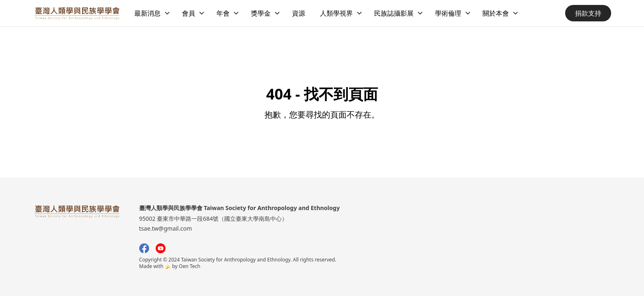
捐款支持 (588, 13)
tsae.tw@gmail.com (166, 228)
